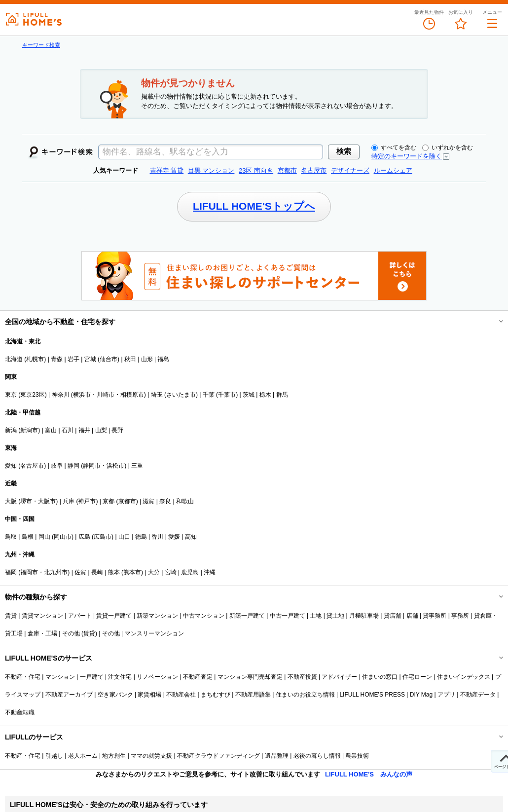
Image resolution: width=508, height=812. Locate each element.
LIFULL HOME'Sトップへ (254, 206)
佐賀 (80, 572)
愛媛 (174, 537)
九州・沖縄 (20, 554)
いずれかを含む (448, 148)
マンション (60, 677)
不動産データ (478, 695)
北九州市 (56, 572)
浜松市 (115, 466)
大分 (154, 572)
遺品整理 (277, 756)
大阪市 (47, 501)
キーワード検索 (41, 45)
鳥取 (11, 537)
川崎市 (106, 395)
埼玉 (157, 395)
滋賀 (148, 501)
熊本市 (132, 572)
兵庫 (69, 501)
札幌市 (35, 359)
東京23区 (32, 395)
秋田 (130, 359)
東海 (11, 448)
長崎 (97, 572)
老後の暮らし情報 (317, 756)
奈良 (165, 501)
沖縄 (210, 572)
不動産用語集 (253, 695)
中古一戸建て (288, 616)
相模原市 (132, 395)
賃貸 (11, 616)
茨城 (249, 395)
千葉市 (227, 395)
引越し (54, 756)
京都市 (127, 501)
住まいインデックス (464, 677)
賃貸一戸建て (114, 616)
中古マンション (204, 616)
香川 (157, 537)
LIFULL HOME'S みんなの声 (369, 774)
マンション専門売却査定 (250, 677)
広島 (84, 537)
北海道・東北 (23, 341)
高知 (191, 537)
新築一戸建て (247, 616)
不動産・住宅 (23, 677)
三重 (137, 466)
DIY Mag (421, 695)
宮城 (90, 359)
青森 (57, 359)
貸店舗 (393, 616)
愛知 (11, 466)
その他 (111, 633)
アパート (80, 616)
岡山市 (63, 537)
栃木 (265, 395)
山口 (124, 537)
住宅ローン (417, 677)
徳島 (141, 537)
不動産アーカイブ (69, 695)
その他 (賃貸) (80, 633)
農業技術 (357, 756)
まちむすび (216, 695)
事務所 (460, 616)
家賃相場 (149, 695)
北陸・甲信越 (23, 412)
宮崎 (171, 572)
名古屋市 (32, 466)
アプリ (446, 695)
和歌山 (185, 501)
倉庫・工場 (42, 633)
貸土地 (335, 616)
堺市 (26, 501)
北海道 (14, 359)
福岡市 (29, 572)
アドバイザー (339, 677)
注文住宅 (120, 677)
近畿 (11, 483)
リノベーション (157, 677)
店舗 (412, 616)
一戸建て (92, 677)
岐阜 (57, 466)
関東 (11, 377)
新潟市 (29, 430)
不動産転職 (20, 712)
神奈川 (61, 395)
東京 (11, 395)
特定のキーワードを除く (407, 156)
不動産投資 (302, 677)
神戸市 (87, 501)
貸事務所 (435, 616)
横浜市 (82, 395)
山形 (147, 359)
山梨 (101, 430)
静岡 (73, 466)
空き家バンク (115, 695)
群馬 (282, 395)
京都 (109, 501)
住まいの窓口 (380, 677)
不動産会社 (181, 695)
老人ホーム (83, 756)
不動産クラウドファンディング (218, 756)
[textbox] (211, 152)
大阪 (11, 501)
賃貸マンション (42, 616)
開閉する (494, 322)
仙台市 (109, 359)
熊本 (114, 572)
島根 (28, 537)
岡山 (44, 537)
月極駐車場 (364, 616)
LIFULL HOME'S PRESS (372, 695)
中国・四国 (20, 519)
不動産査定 (198, 677)
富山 (51, 430)
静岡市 (92, 466)
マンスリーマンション (154, 633)
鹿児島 (190, 572)
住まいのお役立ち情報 (305, 695)
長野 (117, 430)
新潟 (11, 430)
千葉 (209, 395)
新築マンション (157, 616)
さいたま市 (181, 395)
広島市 (103, 537)
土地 (316, 616)
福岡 (11, 572)
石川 (68, 430)
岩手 (73, 359)
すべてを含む (394, 148)
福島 (163, 359)
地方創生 (114, 756)
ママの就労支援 (151, 756)
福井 (84, 430)
